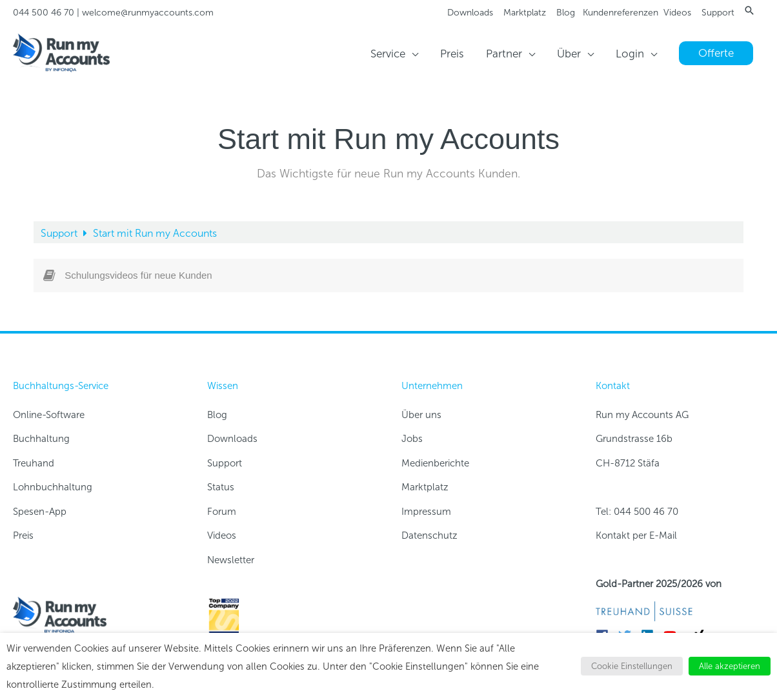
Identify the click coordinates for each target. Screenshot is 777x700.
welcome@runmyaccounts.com (148, 13)
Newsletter (231, 560)
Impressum (426, 512)
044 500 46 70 (44, 13)
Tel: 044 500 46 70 (637, 512)
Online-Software (49, 415)
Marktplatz (525, 13)
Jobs (412, 439)
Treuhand (34, 463)
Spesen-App (40, 512)
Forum (222, 512)
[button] (749, 10)
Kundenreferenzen (621, 13)
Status (221, 487)
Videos (677, 13)
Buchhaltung (41, 439)
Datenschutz (429, 535)
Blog (566, 13)
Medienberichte (435, 463)
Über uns (421, 415)
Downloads (470, 13)
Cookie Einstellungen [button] (632, 666)
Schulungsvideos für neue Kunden (138, 275)
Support (718, 13)
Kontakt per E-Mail (636, 535)
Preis (23, 535)
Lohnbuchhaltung (53, 487)
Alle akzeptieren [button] (730, 666)
